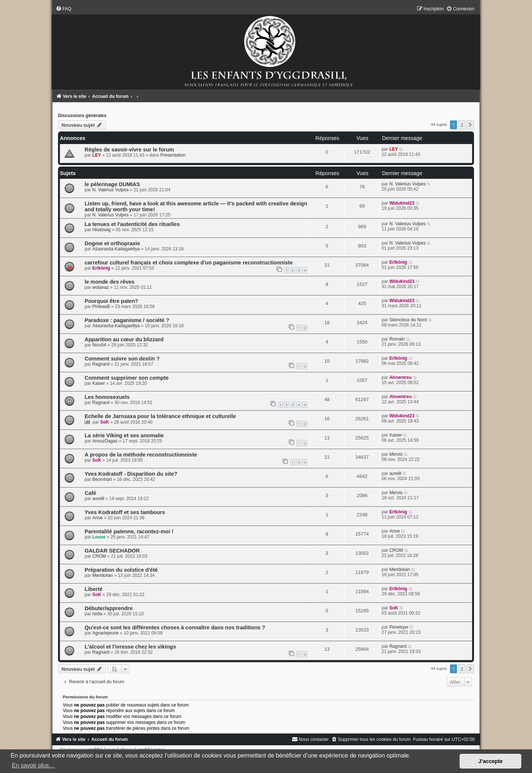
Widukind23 (402, 203)
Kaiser (99, 383)
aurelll (395, 473)
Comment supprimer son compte (127, 378)
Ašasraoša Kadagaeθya (116, 249)
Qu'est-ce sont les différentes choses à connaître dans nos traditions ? (175, 627)
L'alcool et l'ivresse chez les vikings (130, 647)
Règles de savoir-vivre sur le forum (129, 150)
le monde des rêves (110, 282)
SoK (105, 422)
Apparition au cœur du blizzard (124, 339)
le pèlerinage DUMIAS (112, 184)
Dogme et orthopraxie (112, 243)
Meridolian (103, 575)
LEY (97, 155)
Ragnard (101, 364)
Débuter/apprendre (109, 608)
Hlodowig (102, 230)
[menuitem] (64, 9)
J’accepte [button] (491, 761)
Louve (99, 537)
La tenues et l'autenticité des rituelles (132, 224)
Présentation (173, 155)
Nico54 (99, 345)
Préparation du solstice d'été (121, 570)
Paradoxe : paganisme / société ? (127, 320)
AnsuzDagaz (105, 441)
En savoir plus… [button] (33, 765)
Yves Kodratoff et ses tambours (125, 512)
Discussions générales (82, 116)
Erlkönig (101, 268)
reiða (97, 614)
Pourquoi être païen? (111, 301)
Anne (98, 518)
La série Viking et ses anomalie (124, 435)
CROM (99, 556)
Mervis (396, 454)
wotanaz (101, 287)
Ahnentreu (400, 377)
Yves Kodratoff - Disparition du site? (131, 474)
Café (90, 493)
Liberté (93, 589)
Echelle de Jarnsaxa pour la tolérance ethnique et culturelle (160, 416)
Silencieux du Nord (408, 320)
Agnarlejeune (105, 633)
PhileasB (101, 307)
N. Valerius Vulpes (110, 190)
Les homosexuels (107, 397)
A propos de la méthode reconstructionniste (141, 455)
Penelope (399, 627)
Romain (397, 339)
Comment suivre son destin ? (122, 359)
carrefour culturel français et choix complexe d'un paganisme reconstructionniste (189, 263)
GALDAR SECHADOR (112, 551)
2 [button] (462, 125)
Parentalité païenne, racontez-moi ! (129, 531)
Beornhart (102, 479)
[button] (470, 125)
